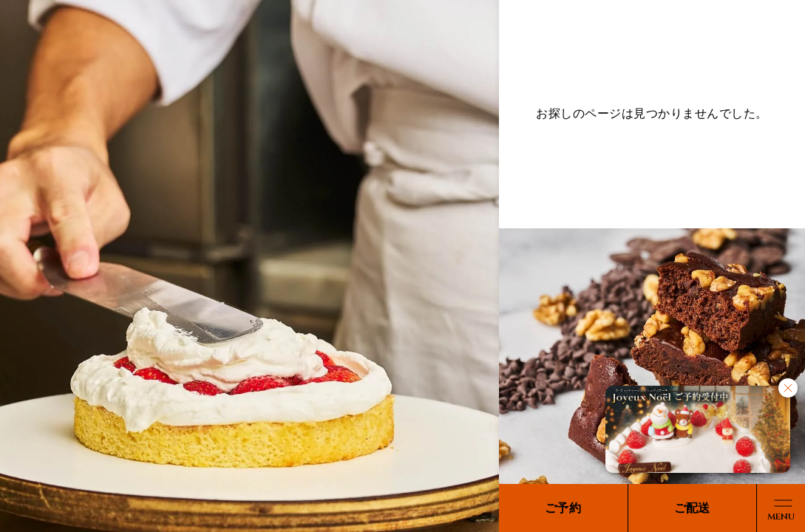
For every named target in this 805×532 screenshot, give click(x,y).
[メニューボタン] (781, 508)
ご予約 (563, 508)
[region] (402, 266)
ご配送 (692, 508)
